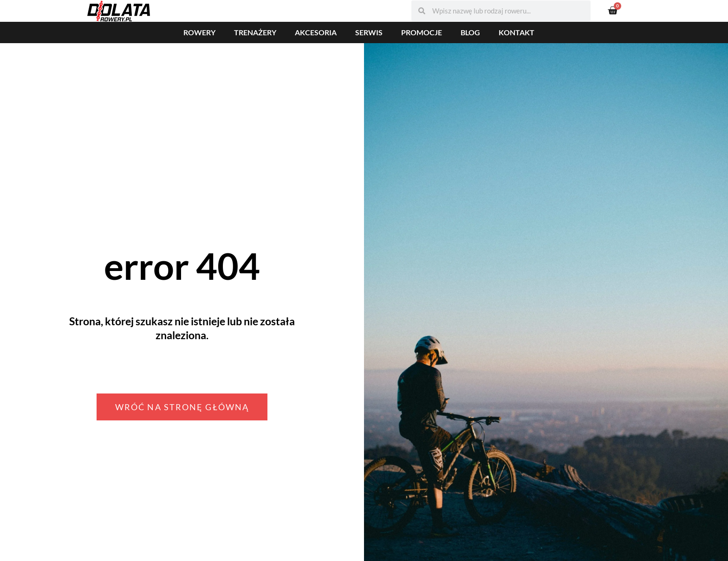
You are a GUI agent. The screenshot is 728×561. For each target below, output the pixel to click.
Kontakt (517, 32)
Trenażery (255, 32)
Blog (470, 32)
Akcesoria (316, 32)
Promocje (422, 32)
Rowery (199, 32)
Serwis (369, 32)
